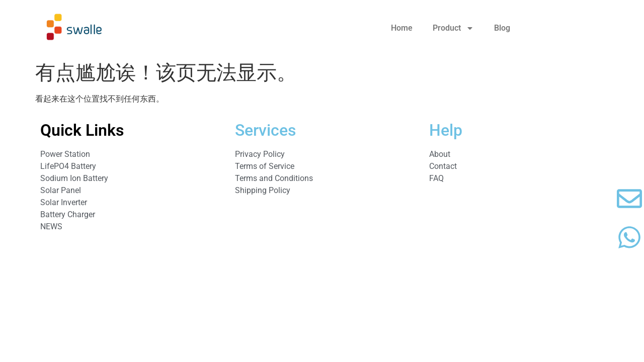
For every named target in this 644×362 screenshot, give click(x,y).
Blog (502, 28)
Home (402, 28)
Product (453, 28)
